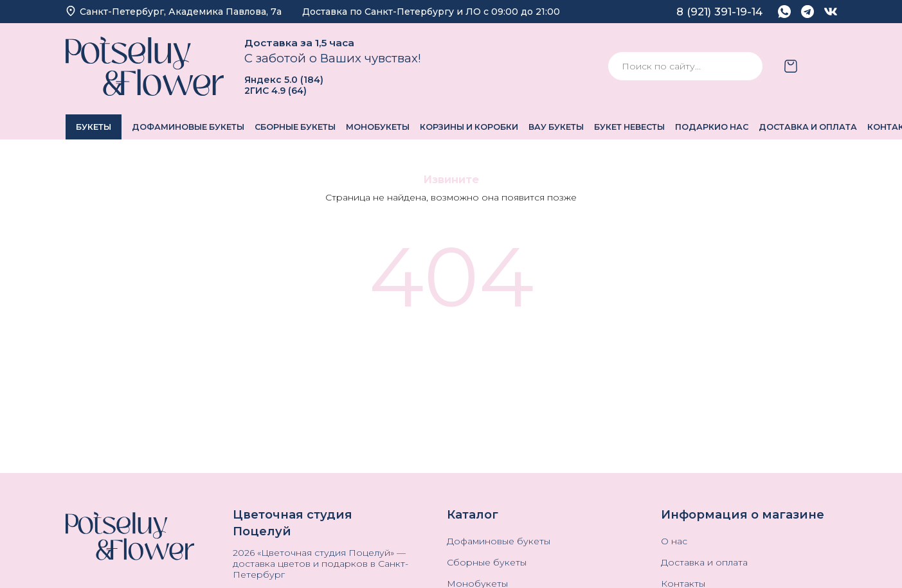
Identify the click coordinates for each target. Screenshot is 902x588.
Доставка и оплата (808, 127)
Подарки (698, 127)
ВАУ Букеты (556, 127)
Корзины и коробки (469, 127)
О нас (735, 127)
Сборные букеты (295, 127)
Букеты (94, 127)
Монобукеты (378, 127)
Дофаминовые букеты (188, 127)
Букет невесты (629, 127)
